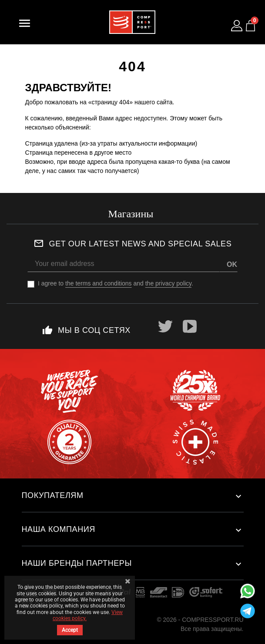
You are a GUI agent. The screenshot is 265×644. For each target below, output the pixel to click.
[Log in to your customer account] (237, 26)
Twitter (165, 326)
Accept (70, 630)
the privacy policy (168, 283)
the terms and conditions (99, 283)
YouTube (190, 326)
